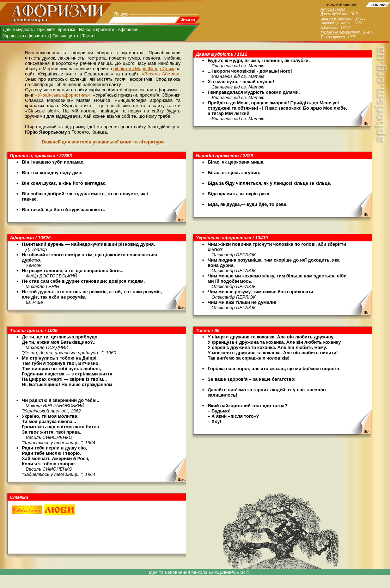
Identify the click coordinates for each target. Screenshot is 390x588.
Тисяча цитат (65, 36)
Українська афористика (26, 36)
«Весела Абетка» (160, 74)
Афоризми (128, 30)
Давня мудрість (18, 30)
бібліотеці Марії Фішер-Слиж (144, 69)
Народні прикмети (97, 30)
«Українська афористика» (63, 95)
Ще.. (368, 124)
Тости (88, 36)
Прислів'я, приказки (56, 30)
